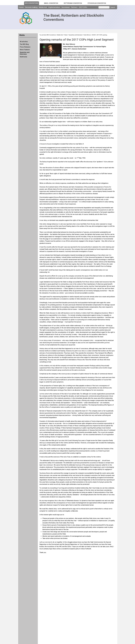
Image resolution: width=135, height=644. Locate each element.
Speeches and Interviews (25, 53)
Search (113, 7)
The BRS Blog (24, 44)
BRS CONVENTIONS (32, 3)
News (66, 35)
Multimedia (23, 57)
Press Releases (25, 47)
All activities (24, 42)
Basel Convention (51, 3)
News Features (25, 50)
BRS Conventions (51, 35)
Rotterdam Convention (73, 3)
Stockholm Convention (97, 3)
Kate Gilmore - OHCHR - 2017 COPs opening (95, 35)
